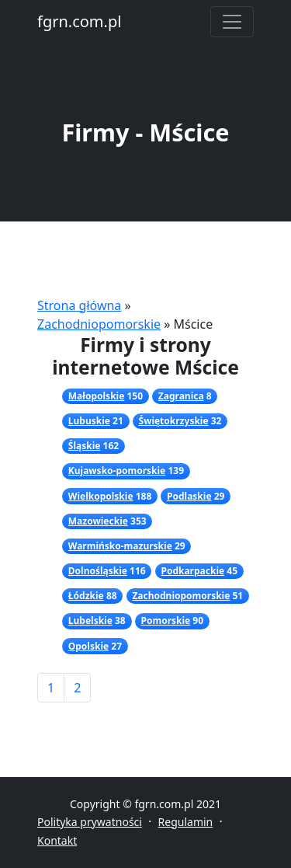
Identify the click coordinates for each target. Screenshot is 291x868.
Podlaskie (189, 496)
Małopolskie (97, 396)
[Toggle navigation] (232, 22)
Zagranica (181, 396)
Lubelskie (90, 620)
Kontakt (57, 840)
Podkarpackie (192, 571)
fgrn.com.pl (79, 21)
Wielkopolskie (101, 496)
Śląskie (85, 446)
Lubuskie (89, 421)
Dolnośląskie (98, 571)
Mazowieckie (98, 521)
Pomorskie (165, 620)
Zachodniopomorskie (99, 324)
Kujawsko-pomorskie (117, 471)
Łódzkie (86, 596)
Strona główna (79, 305)
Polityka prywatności (90, 822)
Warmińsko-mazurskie (120, 546)
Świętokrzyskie (174, 421)
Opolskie (88, 646)
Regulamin (186, 822)
